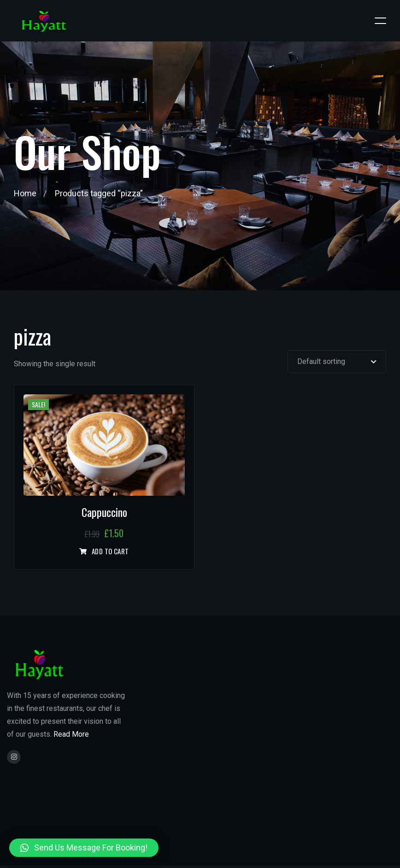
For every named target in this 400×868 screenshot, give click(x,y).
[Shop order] (337, 362)
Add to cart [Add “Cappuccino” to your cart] (110, 551)
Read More (71, 734)
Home (25, 193)
